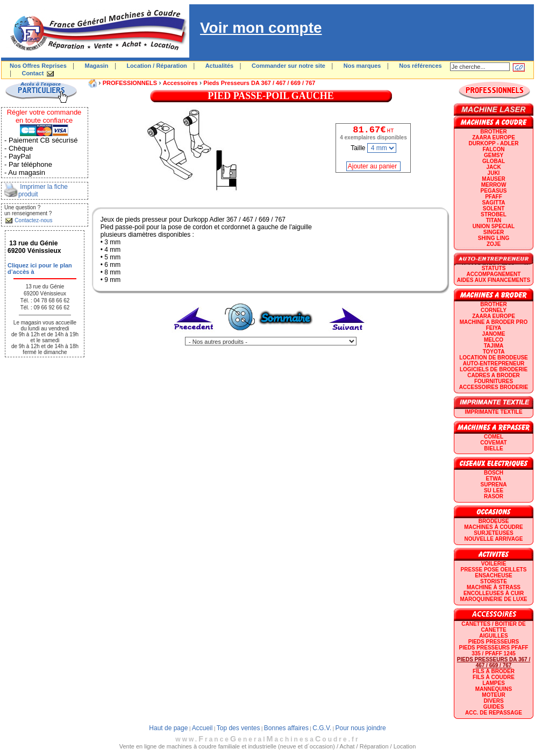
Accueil (202, 728)
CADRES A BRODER (494, 375)
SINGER (494, 232)
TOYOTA (494, 352)
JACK (493, 167)
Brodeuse (494, 521)
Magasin (97, 66)
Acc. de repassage (494, 713)
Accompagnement (494, 274)
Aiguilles (493, 636)
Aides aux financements (494, 280)
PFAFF (494, 197)
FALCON (493, 149)
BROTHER (493, 132)
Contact (33, 73)
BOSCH (494, 473)
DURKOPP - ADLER (494, 143)
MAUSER (493, 179)
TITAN (494, 220)
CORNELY (494, 310)
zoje (494, 244)
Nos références (420, 66)
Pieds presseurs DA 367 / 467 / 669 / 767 (259, 83)
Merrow (494, 185)
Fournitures (494, 381)
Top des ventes (238, 728)
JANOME (494, 334)
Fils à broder (494, 671)
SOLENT (494, 209)
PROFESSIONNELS (130, 83)
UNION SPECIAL (494, 226)
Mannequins (494, 689)
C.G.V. (322, 728)
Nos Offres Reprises (38, 66)
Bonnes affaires (286, 728)
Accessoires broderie (494, 387)
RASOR (494, 496)
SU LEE (494, 490)
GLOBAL (494, 161)
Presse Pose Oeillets (494, 570)
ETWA (494, 479)
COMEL (494, 437)
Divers (493, 701)
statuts (494, 268)
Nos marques (362, 66)
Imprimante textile (493, 412)
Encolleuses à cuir (494, 593)
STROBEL (494, 214)
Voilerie (494, 564)
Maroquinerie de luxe (493, 599)
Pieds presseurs (494, 642)
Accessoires (180, 83)
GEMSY (494, 155)
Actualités (220, 66)
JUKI (494, 173)
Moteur (493, 695)
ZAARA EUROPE (494, 137)
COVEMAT (493, 443)
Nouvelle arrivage (494, 539)
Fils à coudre (494, 677)
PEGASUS (494, 191)
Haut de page (168, 728)
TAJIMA (494, 346)
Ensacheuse (493, 575)
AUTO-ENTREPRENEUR (494, 363)
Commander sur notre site (288, 66)
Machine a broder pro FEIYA (494, 325)
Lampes (494, 683)
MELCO (494, 340)
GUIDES (494, 707)
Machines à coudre (493, 527)
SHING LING (494, 238)
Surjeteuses (493, 533)
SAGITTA (493, 203)
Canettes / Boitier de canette (493, 627)
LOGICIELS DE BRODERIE (494, 369)
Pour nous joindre (361, 728)
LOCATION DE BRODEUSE (494, 358)
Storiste (494, 581)
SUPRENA (494, 485)
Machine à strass (494, 587)
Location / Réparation (156, 66)
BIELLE (494, 448)
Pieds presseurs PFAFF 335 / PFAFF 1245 (494, 651)
